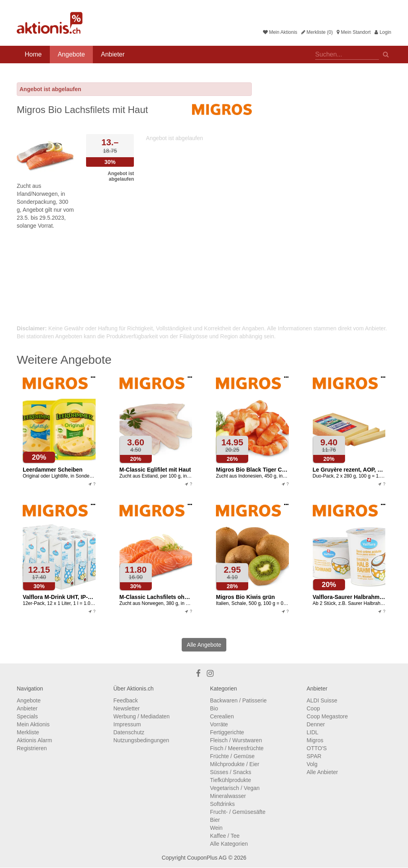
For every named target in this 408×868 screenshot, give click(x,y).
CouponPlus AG (207, 858)
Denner (316, 724)
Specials (27, 716)
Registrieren (32, 748)
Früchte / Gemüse (232, 756)
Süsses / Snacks (231, 772)
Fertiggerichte (227, 732)
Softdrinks (222, 804)
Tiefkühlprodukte (230, 780)
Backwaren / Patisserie (238, 700)
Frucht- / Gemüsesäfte (238, 812)
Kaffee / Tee (225, 836)
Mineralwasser (228, 796)
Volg (312, 764)
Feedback (126, 700)
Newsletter (127, 708)
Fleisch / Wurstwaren (236, 740)
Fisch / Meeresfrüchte (237, 748)
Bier (215, 820)
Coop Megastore (328, 716)
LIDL (313, 732)
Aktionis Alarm (34, 740)
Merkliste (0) (317, 32)
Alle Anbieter (323, 772)
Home (33, 54)
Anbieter (113, 54)
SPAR (314, 756)
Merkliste (28, 732)
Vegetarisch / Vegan (235, 788)
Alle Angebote (204, 645)
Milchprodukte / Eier (235, 764)
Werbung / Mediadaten (142, 716)
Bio (214, 708)
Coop (313, 708)
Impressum (127, 724)
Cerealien (222, 716)
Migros (315, 740)
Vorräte (219, 724)
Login (383, 32)
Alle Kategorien (229, 844)
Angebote (72, 54)
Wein (216, 828)
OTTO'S (317, 748)
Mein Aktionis (280, 32)
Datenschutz (129, 732)
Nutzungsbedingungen (141, 740)
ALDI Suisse (322, 700)
